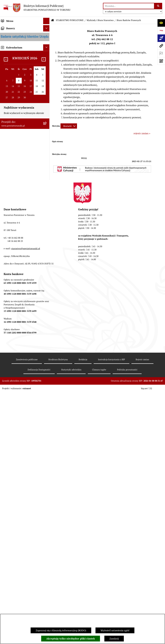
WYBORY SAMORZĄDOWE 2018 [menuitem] (20, 291)
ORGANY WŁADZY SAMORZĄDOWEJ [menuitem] (12, 78)
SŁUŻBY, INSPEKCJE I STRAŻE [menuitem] (18, 192)
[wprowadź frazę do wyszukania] (129, 6)
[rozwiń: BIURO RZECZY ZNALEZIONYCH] (47, 278)
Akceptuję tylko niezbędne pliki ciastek (71, 639)
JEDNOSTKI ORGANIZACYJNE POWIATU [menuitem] (18, 184)
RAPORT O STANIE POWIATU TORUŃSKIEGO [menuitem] (18, 238)
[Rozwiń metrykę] (69, 126)
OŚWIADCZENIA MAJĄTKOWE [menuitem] (19, 86)
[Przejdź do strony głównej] (37, 8)
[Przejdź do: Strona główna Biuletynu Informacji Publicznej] (53, 20)
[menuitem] (25, 27)
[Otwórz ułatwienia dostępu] (161, 23)
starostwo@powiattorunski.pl (26, 517)
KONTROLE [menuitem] (8, 204)
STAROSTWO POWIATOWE (70, 20)
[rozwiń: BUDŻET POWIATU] (47, 224)
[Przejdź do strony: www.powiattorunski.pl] (161, 46)
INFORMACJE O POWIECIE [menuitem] (16, 44)
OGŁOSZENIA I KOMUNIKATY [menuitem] (18, 246)
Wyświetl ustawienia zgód (115, 630)
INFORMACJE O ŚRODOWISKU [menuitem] (18, 265)
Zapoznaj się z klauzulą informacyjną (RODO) (61, 630)
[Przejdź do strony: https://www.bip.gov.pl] (161, 30)
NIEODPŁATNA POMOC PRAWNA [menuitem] (20, 272)
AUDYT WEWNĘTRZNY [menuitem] (15, 211)
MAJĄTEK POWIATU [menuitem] (13, 230)
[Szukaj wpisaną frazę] (158, 6)
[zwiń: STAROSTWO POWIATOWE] (47, 99)
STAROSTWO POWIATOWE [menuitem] (16, 99)
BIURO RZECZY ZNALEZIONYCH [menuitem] (20, 278)
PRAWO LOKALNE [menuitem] (11, 93)
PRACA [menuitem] (5, 259)
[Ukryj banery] (46, 348)
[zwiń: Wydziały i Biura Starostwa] (47, 127)
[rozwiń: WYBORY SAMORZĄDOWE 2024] (47, 285)
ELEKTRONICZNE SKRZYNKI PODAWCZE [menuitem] (18, 305)
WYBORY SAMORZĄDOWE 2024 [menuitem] (20, 285)
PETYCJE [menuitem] (6, 297)
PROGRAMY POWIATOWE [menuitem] (16, 217)
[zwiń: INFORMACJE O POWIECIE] (47, 44)
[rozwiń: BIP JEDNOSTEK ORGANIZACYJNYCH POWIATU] (47, 337)
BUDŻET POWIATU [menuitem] (12, 224)
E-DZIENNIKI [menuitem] (9, 324)
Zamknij (114, 639)
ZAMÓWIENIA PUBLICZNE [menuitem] (16, 253)
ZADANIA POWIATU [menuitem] (13, 198)
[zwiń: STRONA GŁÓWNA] (47, 27)
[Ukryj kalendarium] (46, 367)
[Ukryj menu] (46, 21)
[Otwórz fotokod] (161, 61)
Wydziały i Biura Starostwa (100, 20)
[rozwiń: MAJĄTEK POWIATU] (47, 230)
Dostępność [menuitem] (8, 330)
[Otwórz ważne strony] (161, 53)
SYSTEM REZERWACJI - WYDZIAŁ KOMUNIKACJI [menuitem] (20, 316)
